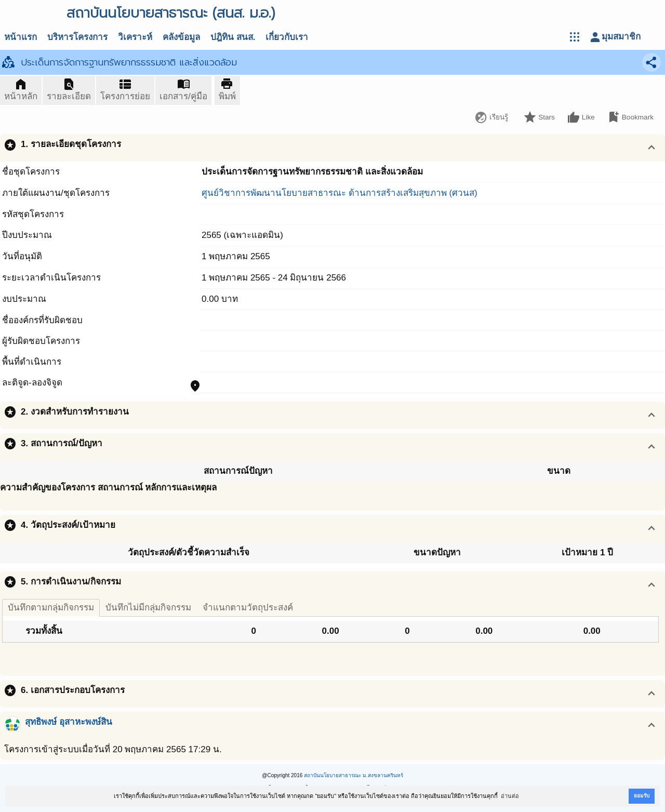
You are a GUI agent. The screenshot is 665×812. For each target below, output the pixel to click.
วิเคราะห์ (135, 37)
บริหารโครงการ (77, 37)
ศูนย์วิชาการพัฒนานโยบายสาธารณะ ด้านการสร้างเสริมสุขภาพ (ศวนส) (340, 193)
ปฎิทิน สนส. (233, 37)
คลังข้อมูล (181, 37)
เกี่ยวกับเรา (287, 37)
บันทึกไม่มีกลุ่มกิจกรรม (148, 608)
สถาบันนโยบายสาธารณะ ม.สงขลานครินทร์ (354, 775)
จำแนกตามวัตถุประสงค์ (248, 608)
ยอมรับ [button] (642, 796)
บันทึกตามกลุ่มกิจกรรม (51, 608)
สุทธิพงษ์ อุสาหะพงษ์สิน (69, 722)
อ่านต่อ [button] (510, 796)
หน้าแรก (21, 37)
